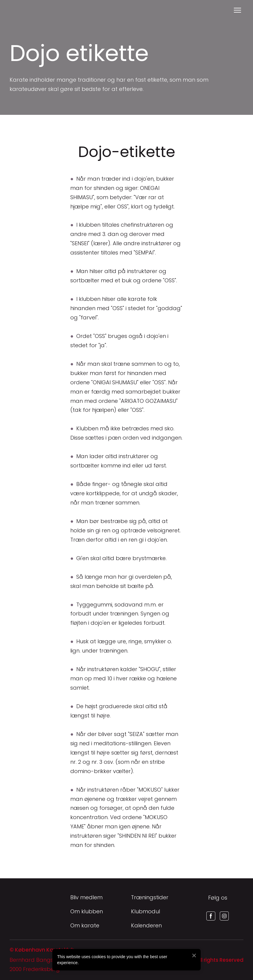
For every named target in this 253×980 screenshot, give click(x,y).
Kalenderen (146, 925)
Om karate (85, 925)
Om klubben (87, 911)
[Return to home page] (17, 10)
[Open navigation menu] (237, 10)
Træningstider (150, 897)
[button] (211, 916)
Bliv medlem (86, 897)
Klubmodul (145, 911)
